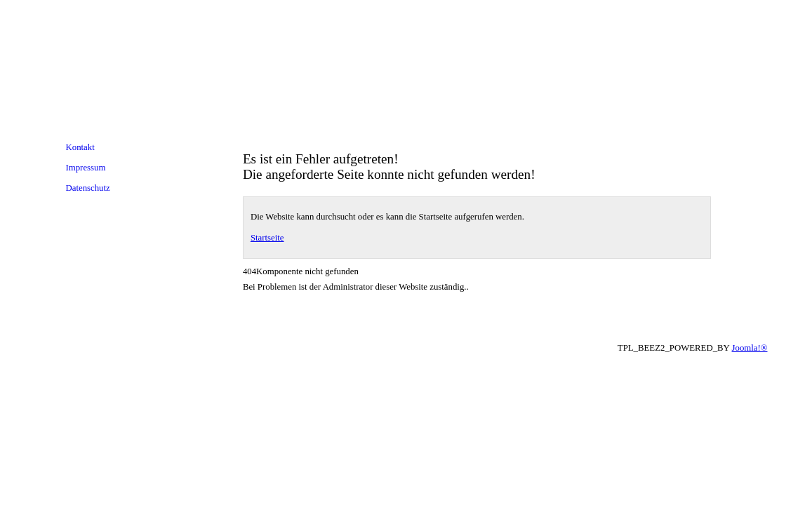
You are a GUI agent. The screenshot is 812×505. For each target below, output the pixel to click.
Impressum (86, 168)
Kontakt (80, 147)
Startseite (267, 238)
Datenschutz (88, 188)
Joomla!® (750, 348)
